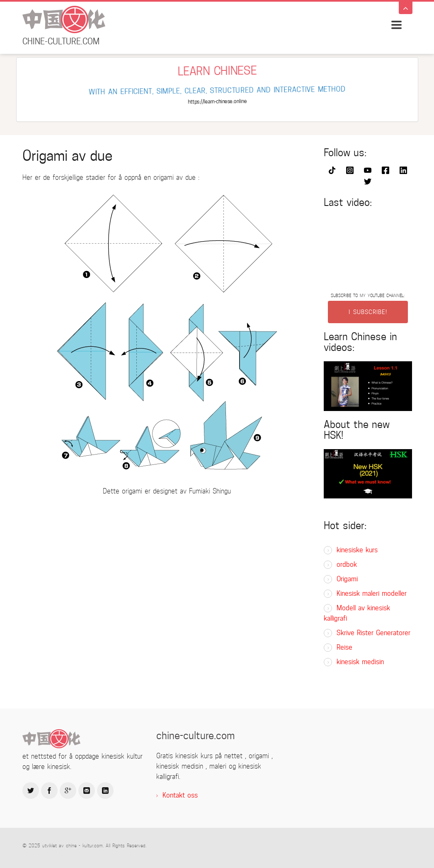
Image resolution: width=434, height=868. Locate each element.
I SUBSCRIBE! (368, 312)
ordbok (347, 565)
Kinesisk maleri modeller (372, 594)
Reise (344, 647)
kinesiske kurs (357, 550)
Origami (347, 579)
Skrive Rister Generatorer (373, 633)
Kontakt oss (180, 795)
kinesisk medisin (360, 662)
